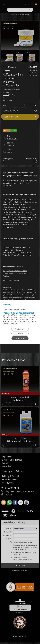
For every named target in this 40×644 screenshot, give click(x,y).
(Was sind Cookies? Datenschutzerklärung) (18, 313)
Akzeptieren (20, 338)
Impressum (7, 304)
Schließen (20, 334)
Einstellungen (20, 329)
